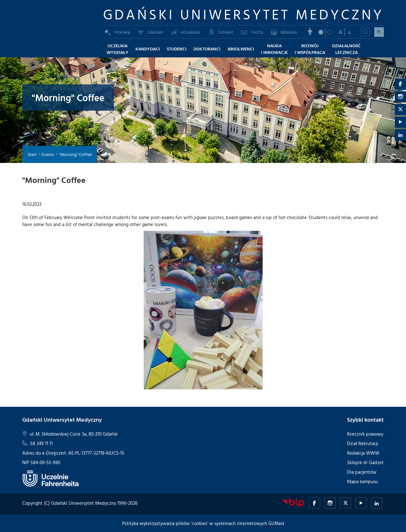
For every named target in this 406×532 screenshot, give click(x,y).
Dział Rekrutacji (363, 443)
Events (48, 154)
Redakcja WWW (363, 453)
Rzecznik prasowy (365, 434)
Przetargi (117, 32)
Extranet (221, 32)
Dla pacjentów (362, 472)
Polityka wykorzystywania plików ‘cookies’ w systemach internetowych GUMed (203, 523)
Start (32, 154)
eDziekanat (186, 32)
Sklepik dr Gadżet (365, 462)
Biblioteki (284, 32)
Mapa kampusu (362, 481)
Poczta (252, 32)
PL (379, 32)
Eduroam (151, 32)
